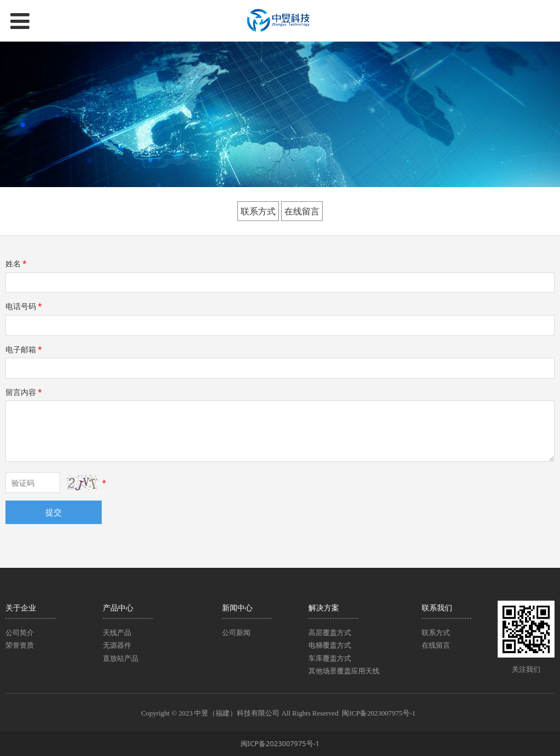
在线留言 (302, 211)
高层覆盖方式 (330, 632)
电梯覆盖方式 (330, 645)
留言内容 (25, 392)
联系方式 (258, 211)
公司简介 (20, 632)
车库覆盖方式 (330, 658)
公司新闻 (236, 632)
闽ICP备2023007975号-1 (380, 713)
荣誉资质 (20, 645)
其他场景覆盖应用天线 (344, 671)
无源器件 (117, 645)
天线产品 (117, 632)
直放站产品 (121, 658)
